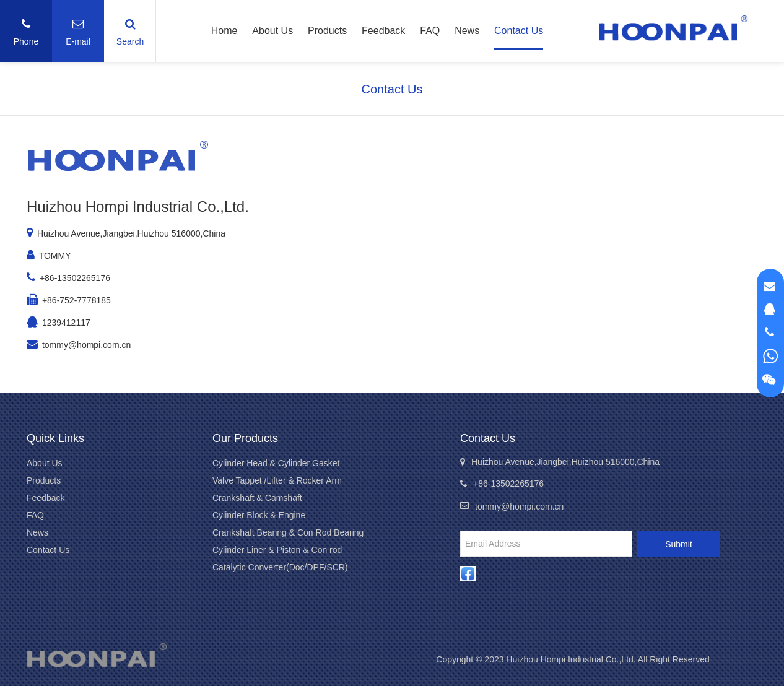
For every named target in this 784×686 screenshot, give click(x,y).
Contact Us (519, 31)
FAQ (430, 31)
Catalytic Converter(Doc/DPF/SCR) (280, 567)
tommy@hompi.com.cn (86, 345)
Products (327, 31)
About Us (272, 31)
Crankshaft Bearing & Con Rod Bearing (288, 532)
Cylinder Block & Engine (259, 515)
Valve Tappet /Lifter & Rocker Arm (277, 480)
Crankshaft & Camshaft (257, 498)
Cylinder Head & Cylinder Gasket (276, 463)
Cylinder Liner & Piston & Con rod (277, 550)
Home (224, 31)
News (467, 31)
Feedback (383, 31)
